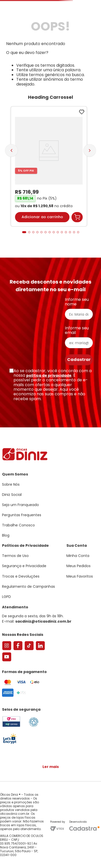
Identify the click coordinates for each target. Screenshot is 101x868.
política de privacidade (49, 375)
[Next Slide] (90, 151)
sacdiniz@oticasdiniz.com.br (43, 621)
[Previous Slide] (11, 150)
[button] (24, 232)
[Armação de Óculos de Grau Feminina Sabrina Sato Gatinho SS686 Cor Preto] (49, 166)
